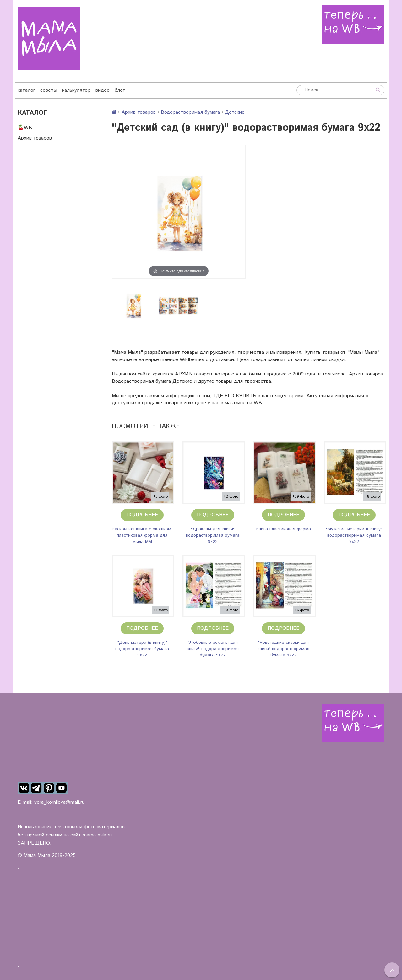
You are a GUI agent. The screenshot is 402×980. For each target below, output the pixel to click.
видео (103, 90)
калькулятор (76, 90)
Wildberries (192, 360)
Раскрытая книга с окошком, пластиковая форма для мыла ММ (142, 535)
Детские (235, 112)
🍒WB (25, 128)
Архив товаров (35, 138)
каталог (26, 90)
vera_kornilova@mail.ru (59, 802)
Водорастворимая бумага (190, 112)
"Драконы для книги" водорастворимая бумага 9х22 (213, 535)
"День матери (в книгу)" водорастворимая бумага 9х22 (142, 649)
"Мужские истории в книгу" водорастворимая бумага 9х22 (354, 535)
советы (49, 90)
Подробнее (142, 515)
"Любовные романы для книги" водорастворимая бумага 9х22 (213, 649)
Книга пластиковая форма (284, 529)
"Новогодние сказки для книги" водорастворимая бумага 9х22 (283, 649)
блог (120, 90)
